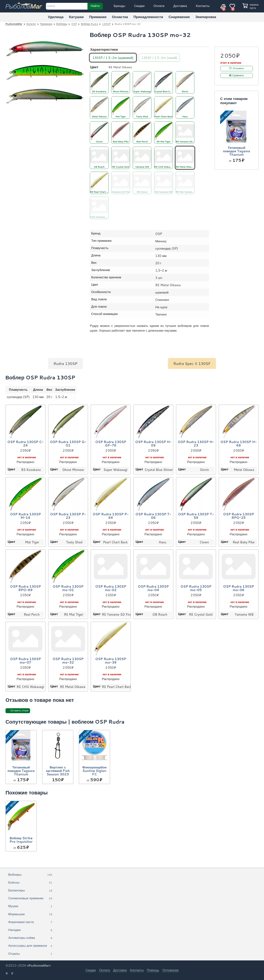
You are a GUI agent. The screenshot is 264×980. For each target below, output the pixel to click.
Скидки (139, 6)
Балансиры (30, 891)
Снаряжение (179, 17)
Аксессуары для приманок (30, 946)
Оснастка (120, 17)
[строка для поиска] (67, 6)
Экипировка (206, 17)
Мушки (30, 906)
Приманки (98, 17)
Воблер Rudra (89, 24)
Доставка (180, 6)
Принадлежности (148, 17)
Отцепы (30, 954)
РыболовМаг (14, 24)
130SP (106, 24)
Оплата (159, 6)
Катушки (76, 17)
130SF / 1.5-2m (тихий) (159, 57)
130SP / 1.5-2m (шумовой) (113, 57)
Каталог (31, 24)
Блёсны (30, 883)
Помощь (153, 970)
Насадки (30, 930)
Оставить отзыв (19, 711)
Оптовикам (170, 970)
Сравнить (238, 75)
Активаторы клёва (30, 938)
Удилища (56, 17)
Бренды (119, 6)
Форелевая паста (30, 922)
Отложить (238, 68)
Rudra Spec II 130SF (192, 363)
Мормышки (30, 914)
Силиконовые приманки (30, 898)
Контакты (203, 6)
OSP (74, 24)
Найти (95, 6)
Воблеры (62, 24)
